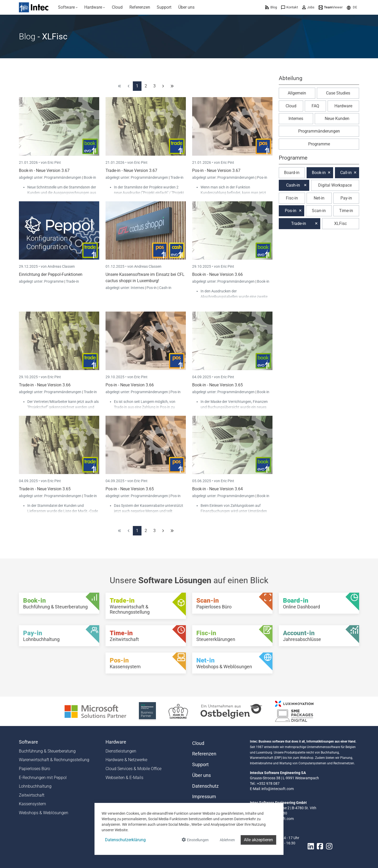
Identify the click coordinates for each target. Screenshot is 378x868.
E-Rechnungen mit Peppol (43, 778)
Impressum (204, 797)
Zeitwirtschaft (32, 795)
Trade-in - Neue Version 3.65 (45, 489)
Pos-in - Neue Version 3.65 (130, 489)
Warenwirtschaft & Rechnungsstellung (54, 760)
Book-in (90, 177)
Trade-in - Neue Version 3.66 (45, 385)
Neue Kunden (337, 119)
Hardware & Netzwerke (126, 760)
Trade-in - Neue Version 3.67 (131, 170)
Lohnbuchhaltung (35, 786)
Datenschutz (205, 786)
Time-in (346, 211)
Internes (138, 288)
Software (28, 742)
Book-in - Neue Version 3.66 (217, 274)
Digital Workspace (335, 185)
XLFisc (340, 223)
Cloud (291, 106)
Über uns (201, 775)
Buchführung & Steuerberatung (47, 751)
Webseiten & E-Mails (124, 778)
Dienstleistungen (121, 751)
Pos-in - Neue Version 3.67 (216, 170)
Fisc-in (292, 198)
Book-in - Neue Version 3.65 (217, 385)
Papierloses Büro (35, 769)
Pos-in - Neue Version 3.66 (130, 385)
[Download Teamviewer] (331, 7)
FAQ (315, 106)
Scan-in (319, 211)
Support (200, 765)
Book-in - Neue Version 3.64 (217, 489)
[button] (352, 7)
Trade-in (177, 177)
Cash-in (165, 288)
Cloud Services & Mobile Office (133, 769)
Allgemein (297, 93)
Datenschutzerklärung (125, 840)
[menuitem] (68, 7)
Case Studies (338, 93)
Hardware (343, 106)
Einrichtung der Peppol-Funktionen (51, 274)
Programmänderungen (63, 177)
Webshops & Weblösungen (44, 813)
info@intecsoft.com (278, 789)
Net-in (319, 198)
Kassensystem (32, 804)
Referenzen (204, 754)
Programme (54, 281)
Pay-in (346, 198)
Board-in (292, 173)
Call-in (346, 173)
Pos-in (262, 177)
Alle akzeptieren (258, 840)
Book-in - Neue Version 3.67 (44, 170)
